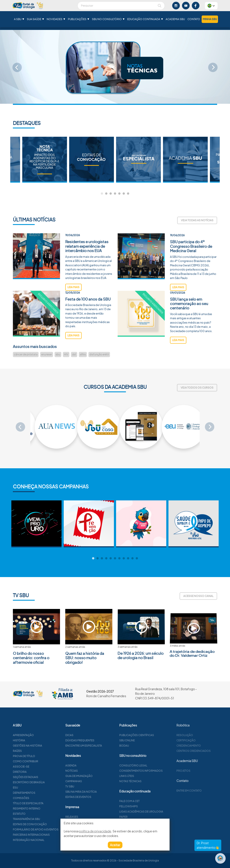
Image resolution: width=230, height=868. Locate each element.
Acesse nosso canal (198, 596)
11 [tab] (137, 558)
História (36, 740)
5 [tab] (119, 194)
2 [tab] (106, 194)
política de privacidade (95, 831)
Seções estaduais (43, 777)
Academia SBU (175, 19)
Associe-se (38, 767)
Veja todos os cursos (197, 388)
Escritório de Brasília (46, 782)
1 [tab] (102, 194)
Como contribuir (43, 761)
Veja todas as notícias (197, 220)
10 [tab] (132, 558)
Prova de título (41, 756)
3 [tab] (111, 194)
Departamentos (41, 793)
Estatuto (36, 814)
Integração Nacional (46, 840)
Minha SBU (210, 19)
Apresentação (40, 735)
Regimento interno (44, 808)
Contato (194, 19)
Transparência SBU (43, 819)
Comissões (38, 798)
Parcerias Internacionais (48, 835)
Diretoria (37, 772)
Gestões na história (45, 746)
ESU (32, 788)
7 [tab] (128, 194)
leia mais (73, 304)
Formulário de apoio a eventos (53, 829)
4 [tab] (115, 194)
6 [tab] (124, 194)
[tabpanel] (138, 160)
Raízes (34, 751)
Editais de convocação (47, 824)
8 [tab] (124, 558)
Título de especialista (45, 803)
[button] (211, 6)
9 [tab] (128, 558)
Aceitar (115, 845)
